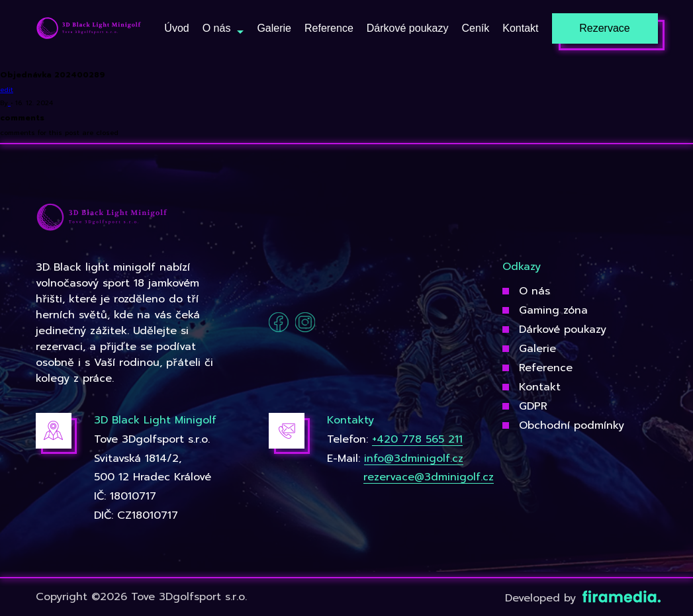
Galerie (537, 349)
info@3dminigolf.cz (414, 459)
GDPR (533, 406)
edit (7, 90)
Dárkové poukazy (563, 330)
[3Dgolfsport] (89, 29)
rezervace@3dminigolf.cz (429, 477)
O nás (534, 291)
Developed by (581, 598)
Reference (546, 368)
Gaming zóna (553, 310)
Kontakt (540, 387)
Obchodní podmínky (572, 425)
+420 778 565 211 (417, 439)
